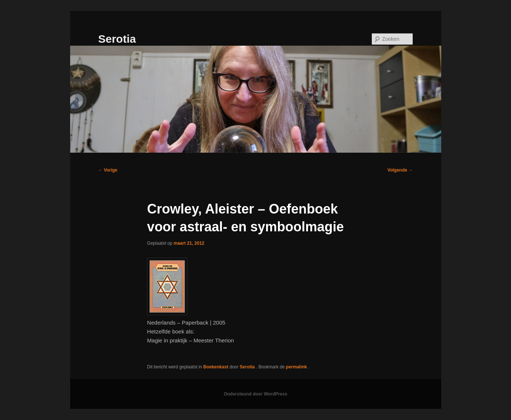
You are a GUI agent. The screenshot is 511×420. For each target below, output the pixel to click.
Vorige (108, 170)
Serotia (117, 39)
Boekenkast (216, 367)
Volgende (400, 170)
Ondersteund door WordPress (255, 394)
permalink (297, 367)
